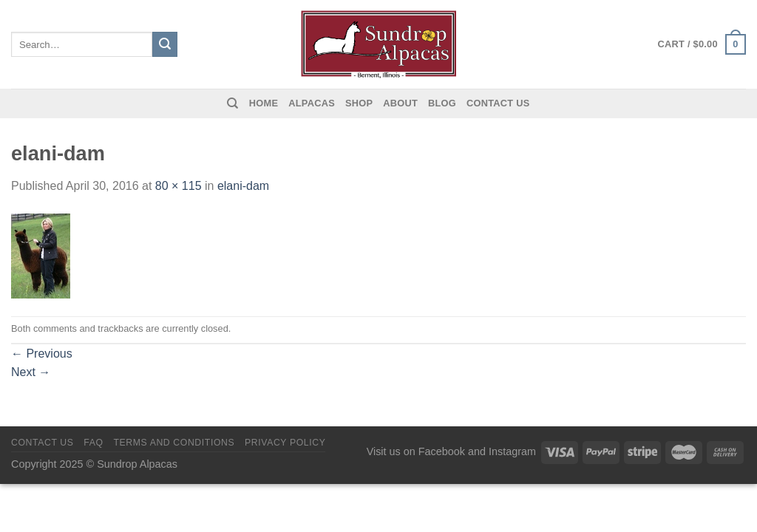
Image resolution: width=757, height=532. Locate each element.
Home (264, 103)
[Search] (232, 103)
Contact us (498, 103)
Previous (42, 354)
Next (31, 372)
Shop (359, 103)
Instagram (512, 451)
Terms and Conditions (174, 443)
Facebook (442, 451)
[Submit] (165, 44)
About (400, 103)
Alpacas (312, 103)
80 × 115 (179, 186)
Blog (442, 103)
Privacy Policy (285, 443)
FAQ (93, 443)
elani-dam (243, 186)
